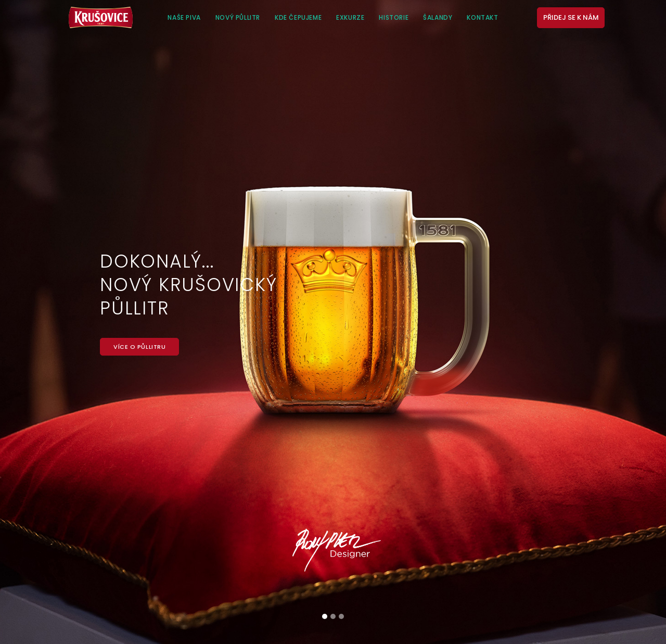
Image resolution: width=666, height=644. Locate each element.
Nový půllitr (238, 17)
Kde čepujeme (298, 17)
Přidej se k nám (571, 17)
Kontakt (482, 17)
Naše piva (184, 17)
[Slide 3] (341, 616)
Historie (394, 17)
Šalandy (438, 17)
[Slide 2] (333, 616)
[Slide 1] (325, 616)
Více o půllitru (139, 347)
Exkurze (350, 17)
